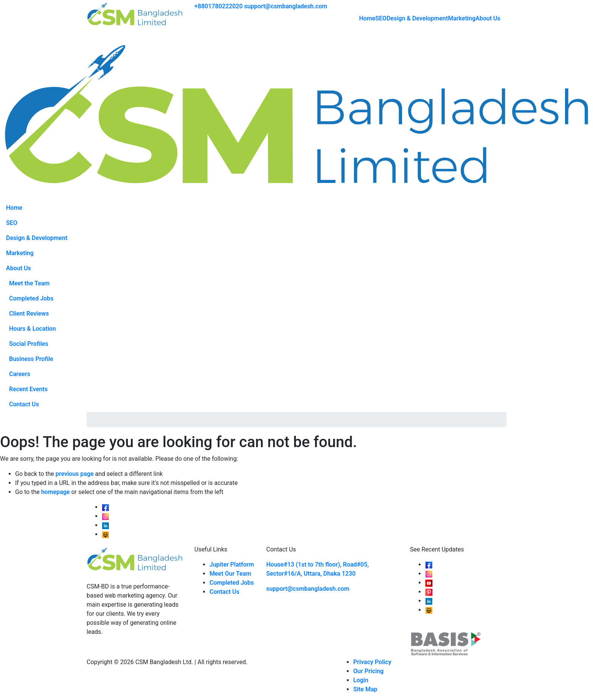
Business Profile (31, 359)
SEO (381, 18)
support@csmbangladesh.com (286, 6)
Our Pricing (368, 671)
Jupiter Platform (232, 564)
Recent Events (28, 389)
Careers (20, 374)
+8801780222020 (219, 6)
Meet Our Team (230, 574)
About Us (488, 18)
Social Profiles (29, 344)
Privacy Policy (372, 662)
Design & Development (417, 18)
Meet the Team (29, 283)
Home (367, 18)
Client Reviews (29, 314)
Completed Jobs (31, 298)
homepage (56, 492)
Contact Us (24, 404)
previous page (75, 474)
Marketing (462, 18)
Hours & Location (33, 329)
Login (361, 680)
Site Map (365, 689)
